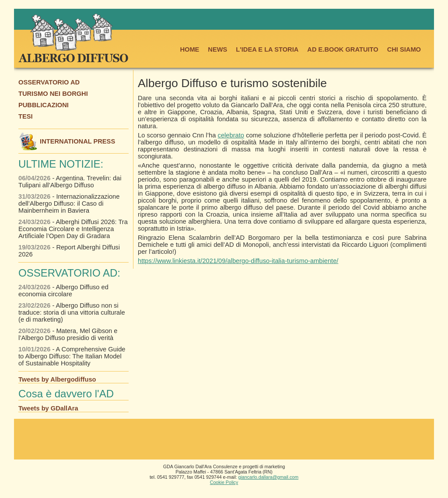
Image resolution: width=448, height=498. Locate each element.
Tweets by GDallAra (48, 408)
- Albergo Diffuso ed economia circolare (63, 291)
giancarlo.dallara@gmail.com (269, 477)
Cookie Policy (224, 482)
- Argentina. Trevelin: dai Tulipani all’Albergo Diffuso (70, 182)
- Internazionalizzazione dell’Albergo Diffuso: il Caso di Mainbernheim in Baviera (69, 203)
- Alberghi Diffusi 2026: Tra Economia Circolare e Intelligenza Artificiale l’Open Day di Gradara (73, 229)
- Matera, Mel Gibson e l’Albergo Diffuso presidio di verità (68, 334)
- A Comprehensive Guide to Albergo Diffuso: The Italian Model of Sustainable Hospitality (72, 356)
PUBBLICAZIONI (44, 105)
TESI (26, 116)
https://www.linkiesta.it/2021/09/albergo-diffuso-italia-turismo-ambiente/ (238, 261)
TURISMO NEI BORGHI (53, 94)
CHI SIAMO (404, 49)
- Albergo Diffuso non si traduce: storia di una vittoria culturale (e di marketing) (72, 312)
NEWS (217, 49)
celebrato (231, 135)
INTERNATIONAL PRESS (67, 141)
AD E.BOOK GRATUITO (343, 49)
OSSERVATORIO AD (49, 82)
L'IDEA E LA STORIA (267, 49)
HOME (189, 49)
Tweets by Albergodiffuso (57, 379)
